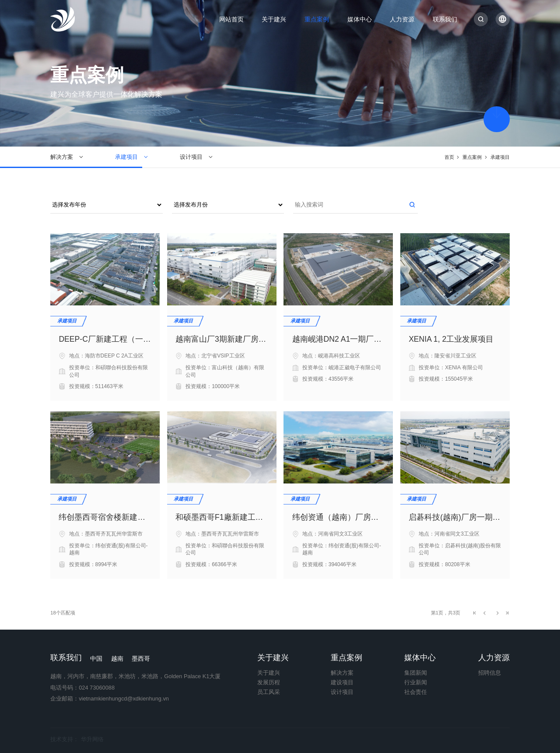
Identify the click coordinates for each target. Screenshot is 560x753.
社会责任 (416, 692)
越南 (117, 658)
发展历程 (269, 683)
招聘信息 (490, 673)
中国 (96, 658)
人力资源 (402, 19)
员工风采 (269, 692)
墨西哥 (141, 658)
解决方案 (62, 157)
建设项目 (342, 683)
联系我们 (445, 19)
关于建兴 (274, 19)
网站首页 (231, 19)
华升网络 (92, 739)
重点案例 (317, 19)
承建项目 (126, 157)
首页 (449, 157)
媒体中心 (360, 19)
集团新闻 (416, 673)
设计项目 (191, 157)
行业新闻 (416, 683)
